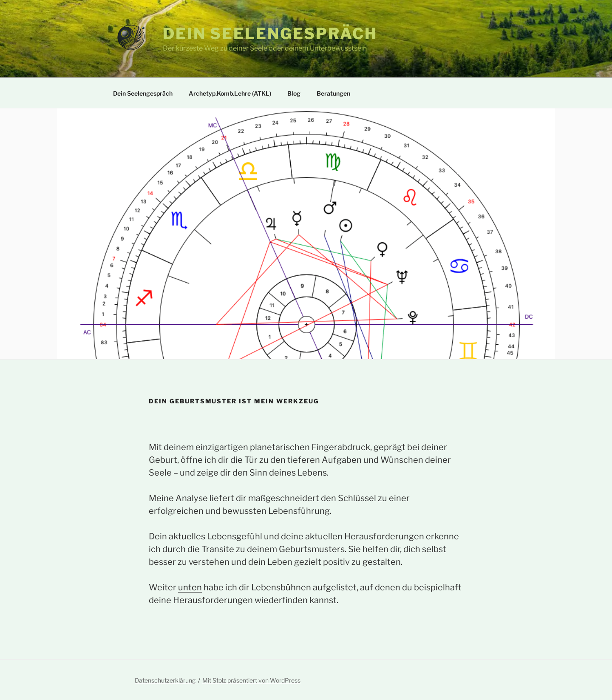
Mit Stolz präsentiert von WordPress (251, 680)
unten (190, 587)
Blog (294, 93)
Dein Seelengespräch (270, 34)
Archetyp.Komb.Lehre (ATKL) (226, 90)
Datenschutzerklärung (165, 680)
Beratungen (330, 90)
